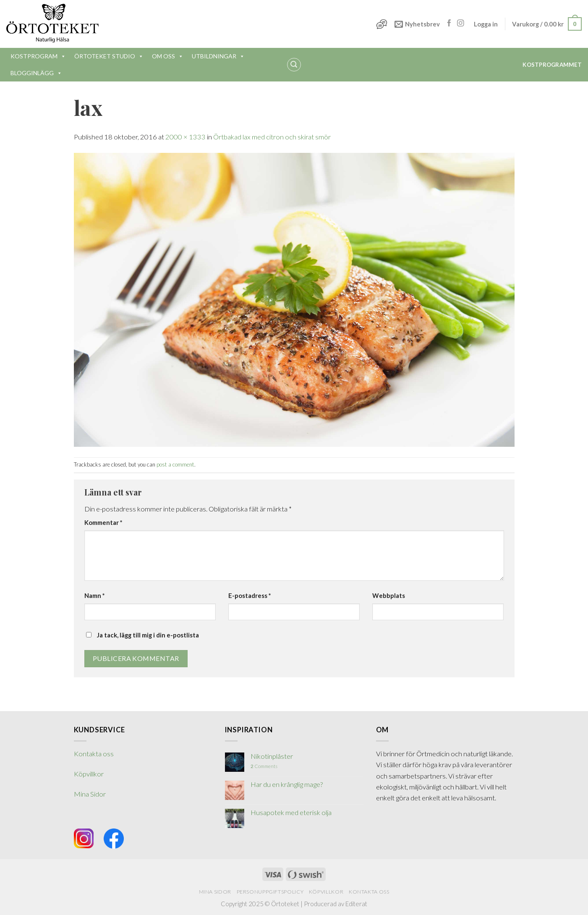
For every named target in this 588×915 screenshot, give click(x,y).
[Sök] (294, 65)
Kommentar (103, 522)
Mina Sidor (90, 794)
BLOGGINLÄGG (36, 73)
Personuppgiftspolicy (270, 892)
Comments (264, 766)
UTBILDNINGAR (218, 56)
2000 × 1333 (186, 137)
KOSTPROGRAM (38, 56)
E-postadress (250, 595)
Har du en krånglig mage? (287, 785)
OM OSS (168, 56)
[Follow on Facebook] (449, 24)
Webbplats (389, 595)
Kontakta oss (94, 754)
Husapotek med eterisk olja (291, 813)
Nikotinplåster (272, 756)
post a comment (175, 464)
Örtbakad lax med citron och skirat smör (272, 137)
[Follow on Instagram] (461, 24)
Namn (94, 595)
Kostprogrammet (552, 65)
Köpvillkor (89, 774)
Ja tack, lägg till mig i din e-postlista (142, 635)
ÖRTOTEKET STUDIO (109, 56)
